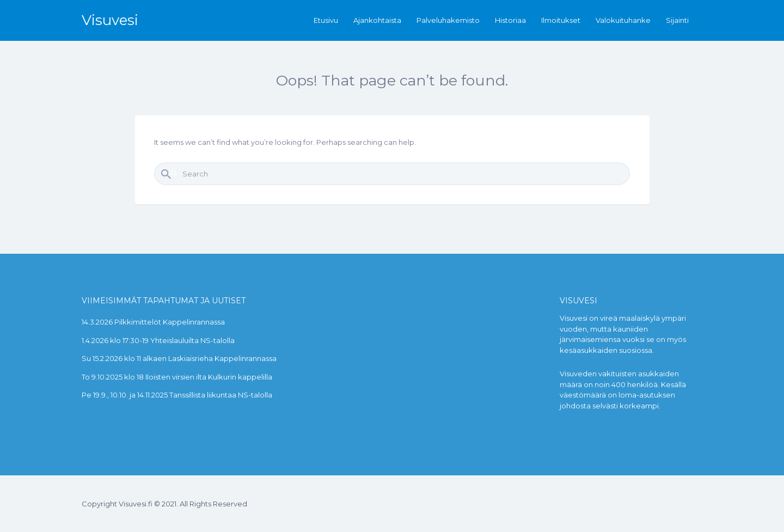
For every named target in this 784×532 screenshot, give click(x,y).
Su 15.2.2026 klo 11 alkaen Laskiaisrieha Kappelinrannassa (179, 358)
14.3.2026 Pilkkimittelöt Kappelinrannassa (153, 322)
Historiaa (510, 20)
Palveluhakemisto (448, 20)
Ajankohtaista (377, 20)
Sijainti (677, 20)
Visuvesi (110, 20)
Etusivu (326, 20)
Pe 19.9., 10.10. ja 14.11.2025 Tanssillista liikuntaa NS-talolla (177, 395)
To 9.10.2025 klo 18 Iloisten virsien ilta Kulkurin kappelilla (177, 377)
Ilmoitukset (561, 20)
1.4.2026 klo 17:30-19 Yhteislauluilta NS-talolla (158, 340)
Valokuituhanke (623, 20)
